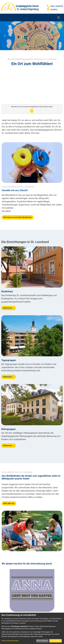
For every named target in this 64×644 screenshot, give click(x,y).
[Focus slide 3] (36, 46)
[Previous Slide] (5, 36)
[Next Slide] (59, 36)
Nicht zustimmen (42, 641)
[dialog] (32, 628)
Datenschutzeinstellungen (10, 641)
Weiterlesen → (9, 308)
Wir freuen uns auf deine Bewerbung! (18, 217)
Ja (32, 111)
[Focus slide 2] (32, 46)
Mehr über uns (9, 503)
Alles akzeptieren (55, 641)
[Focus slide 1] (28, 46)
